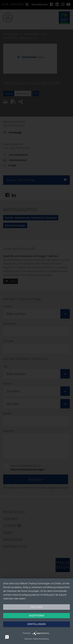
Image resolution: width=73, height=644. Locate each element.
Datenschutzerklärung (41, 639)
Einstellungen (36, 624)
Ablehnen (36, 607)
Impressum (28, 639)
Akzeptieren (36, 616)
